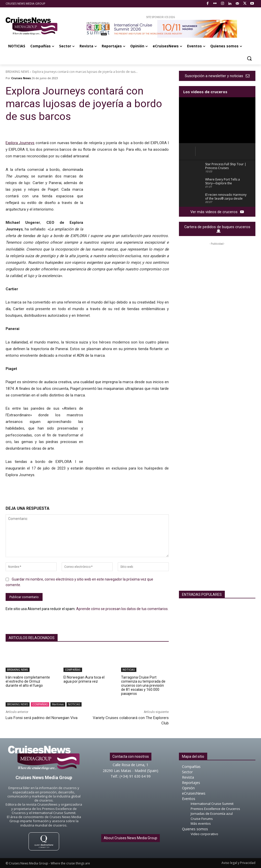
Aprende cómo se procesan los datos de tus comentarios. (122, 609)
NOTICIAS (129, 670)
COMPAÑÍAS (73, 670)
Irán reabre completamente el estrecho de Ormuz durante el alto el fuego (28, 681)
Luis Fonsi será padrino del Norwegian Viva (42, 718)
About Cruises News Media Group (130, 838)
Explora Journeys (20, 143)
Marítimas (58, 704)
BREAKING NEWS (17, 72)
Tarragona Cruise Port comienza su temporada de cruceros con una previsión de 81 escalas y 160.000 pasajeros (143, 685)
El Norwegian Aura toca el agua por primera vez (84, 679)
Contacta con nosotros (131, 756)
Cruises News (21, 78)
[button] (249, 58)
